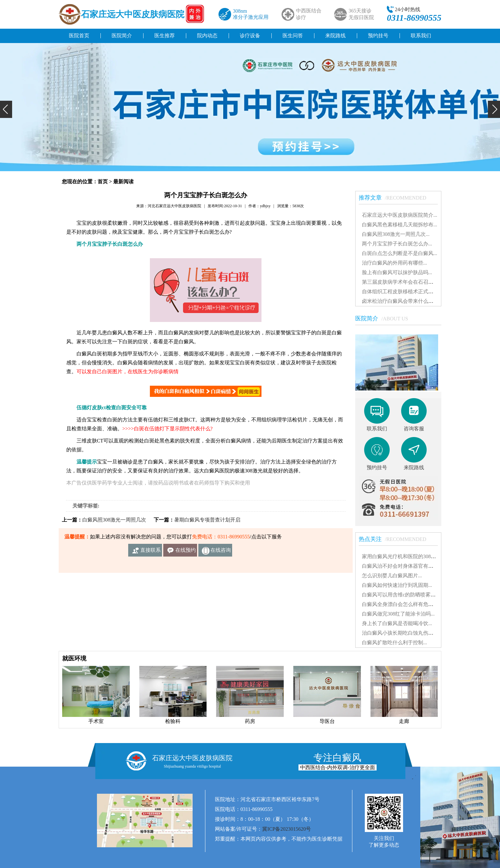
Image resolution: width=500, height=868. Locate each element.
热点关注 (396, 539)
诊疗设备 (250, 36)
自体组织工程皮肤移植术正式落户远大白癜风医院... (420, 292)
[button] (6, 109)
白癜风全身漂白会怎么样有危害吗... (402, 604)
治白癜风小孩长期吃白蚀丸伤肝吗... (402, 633)
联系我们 (421, 36)
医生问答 (293, 36)
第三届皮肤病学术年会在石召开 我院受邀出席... (415, 282)
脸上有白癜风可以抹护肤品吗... (397, 272)
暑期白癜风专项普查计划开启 (207, 520)
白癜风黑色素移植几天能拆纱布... (400, 225)
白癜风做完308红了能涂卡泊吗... (398, 614)
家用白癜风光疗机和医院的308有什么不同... (411, 556)
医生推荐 (165, 36)
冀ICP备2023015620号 (287, 829)
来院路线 (335, 36)
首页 (103, 182)
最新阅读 (123, 182)
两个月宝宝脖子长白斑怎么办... (397, 244)
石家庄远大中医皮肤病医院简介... (400, 215)
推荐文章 (396, 198)
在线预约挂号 (186, 552)
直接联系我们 (151, 552)
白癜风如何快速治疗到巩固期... (397, 585)
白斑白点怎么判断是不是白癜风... (400, 253)
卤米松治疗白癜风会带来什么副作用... (405, 301)
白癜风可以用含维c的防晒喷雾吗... (401, 595)
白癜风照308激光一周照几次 (114, 520)
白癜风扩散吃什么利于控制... (394, 642)
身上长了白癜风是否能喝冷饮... (397, 623)
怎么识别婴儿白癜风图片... (392, 576)
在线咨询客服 (221, 552)
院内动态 (207, 36)
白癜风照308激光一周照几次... (396, 234)
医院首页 (79, 36)
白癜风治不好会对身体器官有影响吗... (405, 566)
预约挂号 (378, 36)
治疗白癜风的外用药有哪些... (394, 263)
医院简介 (122, 36)
